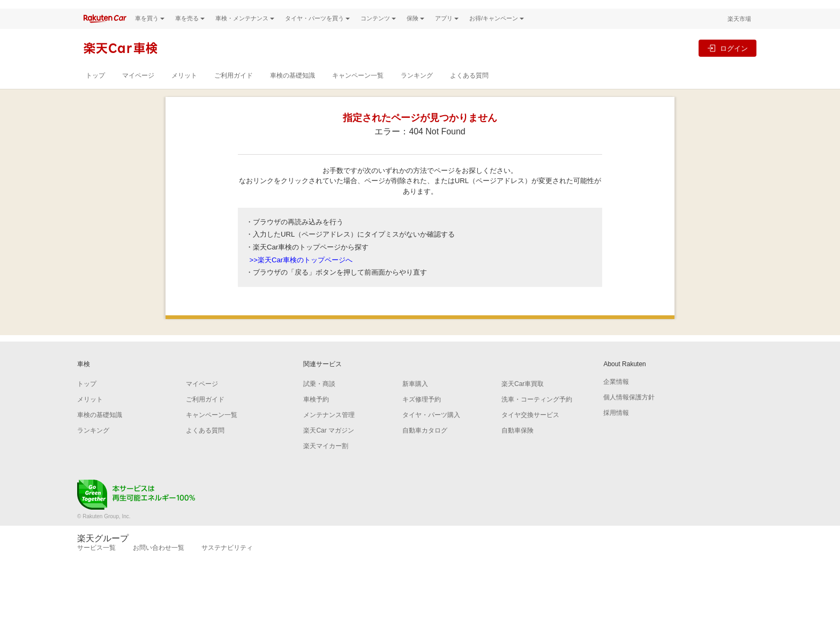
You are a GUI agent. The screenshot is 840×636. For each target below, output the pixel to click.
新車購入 (415, 402)
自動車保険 (517, 449)
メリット (184, 94)
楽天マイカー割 (326, 464)
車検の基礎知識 (292, 94)
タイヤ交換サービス (530, 433)
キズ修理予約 (422, 418)
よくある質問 (469, 94)
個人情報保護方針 (629, 415)
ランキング (417, 94)
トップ (95, 94)
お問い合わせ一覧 (159, 566)
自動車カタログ (425, 449)
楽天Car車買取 (523, 402)
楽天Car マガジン (329, 449)
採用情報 (616, 431)
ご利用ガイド (234, 94)
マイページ (138, 94)
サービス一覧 (96, 566)
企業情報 (616, 400)
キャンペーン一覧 (358, 94)
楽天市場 (739, 37)
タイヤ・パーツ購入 (431, 433)
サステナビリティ (227, 566)
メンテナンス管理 (329, 433)
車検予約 (316, 418)
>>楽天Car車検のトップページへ (301, 278)
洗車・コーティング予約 (537, 418)
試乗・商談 (319, 402)
